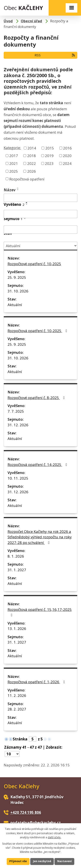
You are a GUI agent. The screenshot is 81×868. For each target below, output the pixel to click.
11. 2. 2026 (17, 695)
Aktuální (15, 305)
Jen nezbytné (42, 861)
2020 (67, 156)
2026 (32, 171)
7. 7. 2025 (16, 411)
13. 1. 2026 (17, 629)
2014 (32, 148)
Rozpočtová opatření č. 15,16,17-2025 (40, 612)
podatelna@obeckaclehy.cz (36, 823)
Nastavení (64, 861)
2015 (50, 148)
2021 (14, 163)
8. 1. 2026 (16, 556)
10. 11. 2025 (18, 478)
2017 (14, 156)
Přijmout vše (18, 861)
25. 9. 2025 (17, 277)
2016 (67, 148)
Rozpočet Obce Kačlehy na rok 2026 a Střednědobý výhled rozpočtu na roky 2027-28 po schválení (40, 537)
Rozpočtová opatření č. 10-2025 (38, 331)
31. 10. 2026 (18, 291)
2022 (32, 163)
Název (10, 190)
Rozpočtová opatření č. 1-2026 (37, 682)
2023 (49, 163)
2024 (67, 163)
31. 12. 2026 (18, 425)
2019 (49, 156)
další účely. (54, 837)
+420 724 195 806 (26, 812)
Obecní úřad (31, 21)
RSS (55, 55)
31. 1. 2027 (17, 570)
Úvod (8, 21)
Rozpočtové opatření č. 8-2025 (37, 398)
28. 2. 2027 (17, 709)
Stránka (20, 739)
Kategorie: (12, 148)
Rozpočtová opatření (27, 179)
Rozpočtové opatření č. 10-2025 (34, 264)
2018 (32, 156)
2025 (14, 171)
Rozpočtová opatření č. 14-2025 (38, 465)
